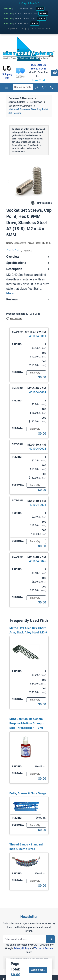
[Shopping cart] (54, 73)
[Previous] (9, 181)
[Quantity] (36, 373)
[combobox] (23, 87)
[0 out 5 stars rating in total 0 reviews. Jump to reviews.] (19, 250)
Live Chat (38, 80)
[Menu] (7, 87)
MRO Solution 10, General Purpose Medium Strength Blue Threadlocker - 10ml (27, 723)
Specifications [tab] (28, 263)
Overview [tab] (28, 257)
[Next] (49, 181)
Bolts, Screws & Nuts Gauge (28, 793)
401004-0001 (38, 336)
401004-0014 (38, 392)
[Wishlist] (44, 87)
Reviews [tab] (28, 299)
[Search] (36, 87)
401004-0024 (38, 449)
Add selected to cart (39, 970)
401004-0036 (38, 505)
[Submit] (50, 939)
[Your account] (51, 87)
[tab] (28, 281)
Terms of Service (43, 948)
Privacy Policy (21, 948)
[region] (29, 181)
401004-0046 (38, 561)
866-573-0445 (38, 69)
